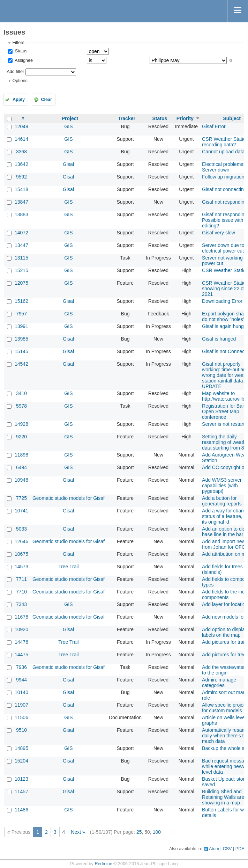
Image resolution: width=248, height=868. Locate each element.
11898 (21, 455)
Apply (19, 100)
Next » (78, 832)
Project (70, 118)
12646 (21, 541)
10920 (21, 629)
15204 (21, 761)
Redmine (103, 864)
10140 (21, 692)
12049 (21, 126)
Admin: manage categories (219, 683)
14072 (21, 233)
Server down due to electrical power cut (223, 248)
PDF (240, 849)
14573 (21, 567)
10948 (21, 480)
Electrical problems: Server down (223, 167)
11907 (21, 705)
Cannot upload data (223, 152)
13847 (21, 202)
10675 (21, 554)
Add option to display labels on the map (225, 632)
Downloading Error (222, 301)
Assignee (23, 60)
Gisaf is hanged (219, 339)
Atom (214, 849)
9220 (21, 437)
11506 (21, 717)
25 (139, 832)
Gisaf (69, 164)
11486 (21, 810)
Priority (185, 118)
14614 (21, 139)
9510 (21, 730)
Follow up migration (223, 177)
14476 (21, 642)
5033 (21, 529)
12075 (21, 283)
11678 (21, 617)
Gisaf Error (214, 126)
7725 (21, 498)
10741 (21, 511)
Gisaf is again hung (223, 326)
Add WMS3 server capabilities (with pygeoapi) (222, 486)
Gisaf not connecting (224, 189)
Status (20, 51)
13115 (21, 258)
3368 (21, 152)
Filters (18, 43)
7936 (21, 667)
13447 (21, 245)
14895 (21, 748)
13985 (21, 339)
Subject (232, 118)
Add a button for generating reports (222, 501)
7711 (21, 579)
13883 (21, 214)
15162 (21, 301)
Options (20, 81)
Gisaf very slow (219, 233)
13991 (21, 326)
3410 (21, 393)
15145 (21, 351)
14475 (21, 655)
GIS (68, 126)
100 (157, 832)
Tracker (127, 118)
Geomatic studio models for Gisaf (69, 498)
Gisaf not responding (224, 202)
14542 (21, 364)
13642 (21, 164)
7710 (21, 592)
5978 (21, 406)
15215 (21, 270)
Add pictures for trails (225, 642)
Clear (46, 100)
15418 (21, 189)
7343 (21, 604)
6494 (21, 467)
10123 (21, 779)
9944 (21, 680)
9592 (21, 177)
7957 (21, 314)
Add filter (15, 72)
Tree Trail (69, 567)
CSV (227, 849)
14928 (21, 424)
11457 (21, 792)
